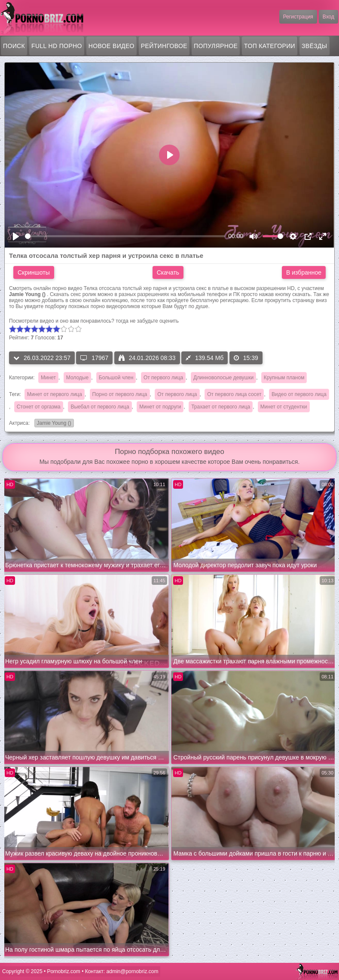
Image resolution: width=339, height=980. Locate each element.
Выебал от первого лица (100, 407)
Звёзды (315, 46)
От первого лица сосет (234, 394)
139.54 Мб (205, 358)
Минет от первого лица (55, 394)
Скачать (168, 272)
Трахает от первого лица (221, 407)
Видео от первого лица (299, 394)
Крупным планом (284, 378)
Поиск (14, 46)
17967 (94, 358)
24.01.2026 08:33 (147, 358)
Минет (48, 378)
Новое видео (111, 46)
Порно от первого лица (120, 394)
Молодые (77, 378)
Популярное (216, 46)
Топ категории (270, 46)
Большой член (116, 378)
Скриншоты (34, 272)
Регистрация (298, 17)
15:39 (246, 358)
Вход (328, 17)
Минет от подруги (160, 407)
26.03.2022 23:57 (42, 358)
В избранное (304, 272)
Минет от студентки (284, 407)
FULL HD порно (57, 46)
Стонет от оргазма (39, 407)
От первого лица (163, 378)
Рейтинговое (164, 46)
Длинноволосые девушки (223, 378)
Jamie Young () (53, 424)
